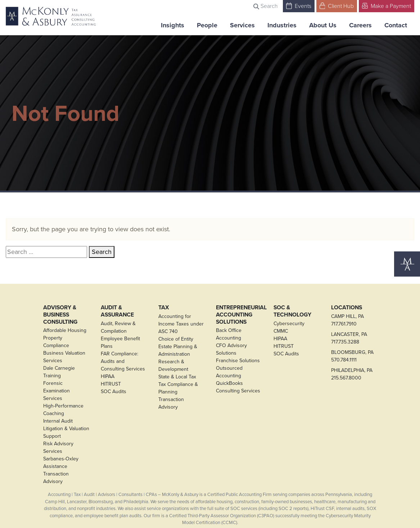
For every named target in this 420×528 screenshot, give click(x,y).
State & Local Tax (177, 377)
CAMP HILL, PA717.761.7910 (347, 320)
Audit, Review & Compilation (118, 327)
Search (266, 6)
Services (242, 25)
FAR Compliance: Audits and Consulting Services (123, 361)
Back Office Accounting (229, 334)
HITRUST (111, 384)
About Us (323, 25)
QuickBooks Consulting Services (238, 387)
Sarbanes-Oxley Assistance (61, 463)
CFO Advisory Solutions (231, 349)
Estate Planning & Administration (178, 350)
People (207, 25)
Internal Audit (58, 421)
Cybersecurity (289, 324)
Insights (173, 25)
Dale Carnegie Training (59, 372)
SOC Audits (114, 392)
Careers (360, 25)
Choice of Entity (176, 339)
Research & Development (173, 365)
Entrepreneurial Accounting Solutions (239, 315)
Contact (396, 25)
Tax (164, 308)
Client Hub (337, 6)
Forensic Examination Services (57, 391)
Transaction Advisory (56, 478)
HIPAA (108, 376)
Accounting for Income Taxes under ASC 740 (181, 324)
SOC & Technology (292, 311)
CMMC (281, 331)
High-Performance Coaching (63, 410)
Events (299, 6)
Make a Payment (387, 6)
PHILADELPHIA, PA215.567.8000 (352, 374)
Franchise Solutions (238, 361)
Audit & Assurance (117, 311)
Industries (282, 25)
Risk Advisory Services (58, 447)
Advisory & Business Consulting (60, 315)
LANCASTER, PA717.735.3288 (349, 338)
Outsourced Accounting (229, 372)
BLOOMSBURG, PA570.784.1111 (352, 356)
